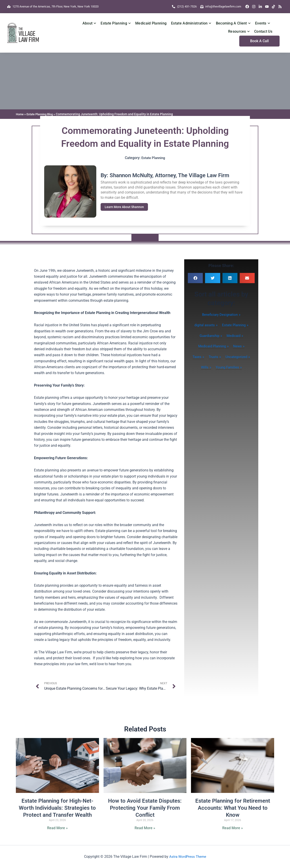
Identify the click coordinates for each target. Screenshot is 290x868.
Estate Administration (191, 23)
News (238, 346)
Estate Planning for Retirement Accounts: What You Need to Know (233, 808)
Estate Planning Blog (42, 114)
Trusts (213, 357)
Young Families (227, 367)
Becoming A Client (233, 23)
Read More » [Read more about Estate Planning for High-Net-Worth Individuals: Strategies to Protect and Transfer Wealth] (57, 828)
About (89, 23)
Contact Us (263, 31)
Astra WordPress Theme (188, 857)
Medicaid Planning (151, 23)
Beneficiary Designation (220, 315)
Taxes (196, 357)
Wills (204, 367)
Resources (239, 31)
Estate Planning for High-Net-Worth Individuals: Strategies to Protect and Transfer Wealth (57, 808)
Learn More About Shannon (126, 207)
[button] (195, 278)
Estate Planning (116, 23)
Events (263, 23)
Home (20, 114)
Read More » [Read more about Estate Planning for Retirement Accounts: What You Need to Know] (233, 828)
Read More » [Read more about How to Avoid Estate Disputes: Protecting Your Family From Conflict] (145, 828)
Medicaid (234, 336)
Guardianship (209, 336)
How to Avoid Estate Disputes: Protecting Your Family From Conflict (145, 808)
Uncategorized (237, 357)
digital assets (203, 325)
